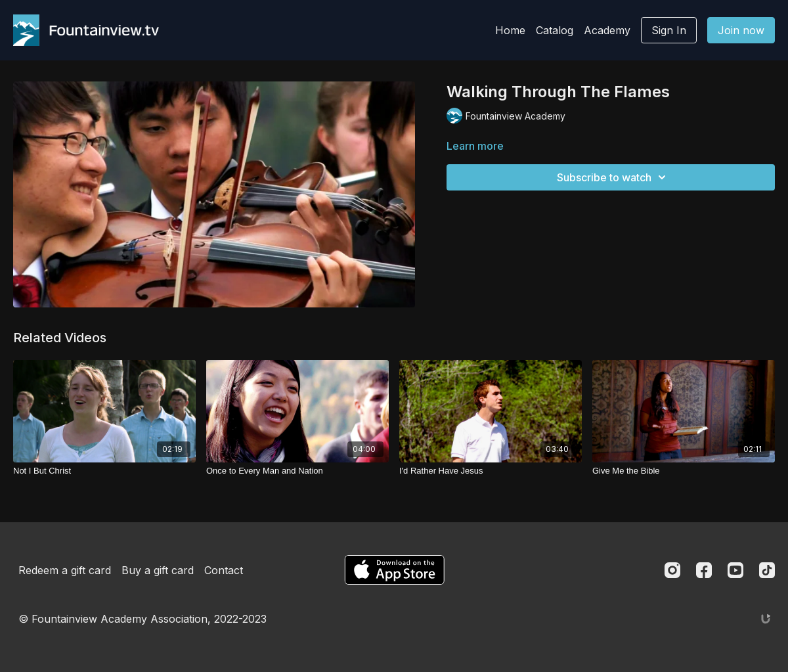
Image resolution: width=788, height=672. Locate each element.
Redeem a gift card (65, 570)
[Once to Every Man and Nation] (297, 471)
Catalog (555, 30)
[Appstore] (394, 570)
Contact (224, 570)
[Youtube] (735, 570)
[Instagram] (672, 570)
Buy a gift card (158, 570)
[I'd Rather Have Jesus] (491, 471)
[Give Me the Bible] (684, 471)
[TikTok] (767, 570)
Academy (607, 30)
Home (510, 30)
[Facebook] (704, 570)
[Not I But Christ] (104, 471)
